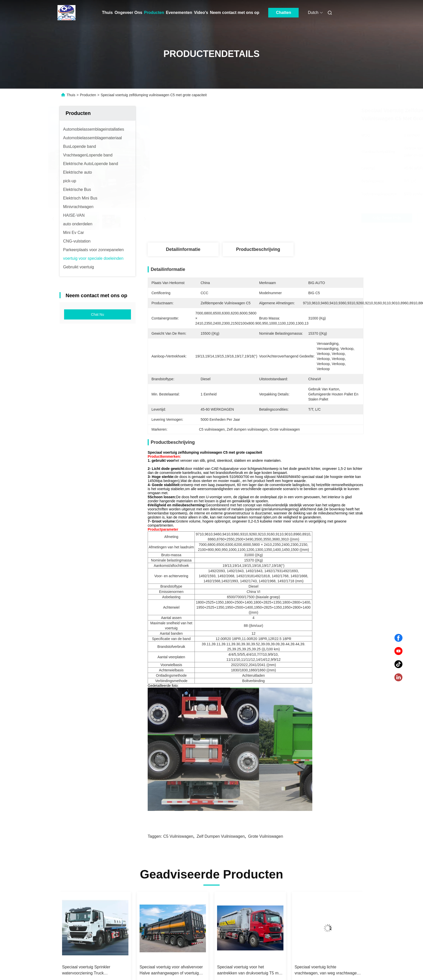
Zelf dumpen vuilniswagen (221, 712)
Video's (201, 13)
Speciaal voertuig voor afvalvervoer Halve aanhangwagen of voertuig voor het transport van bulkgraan (326, 846)
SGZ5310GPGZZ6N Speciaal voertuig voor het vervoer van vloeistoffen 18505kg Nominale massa (167, 846)
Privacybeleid (107, 966)
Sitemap (86, 966)
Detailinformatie (183, 249)
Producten (154, 13)
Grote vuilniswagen (265, 712)
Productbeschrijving (258, 249)
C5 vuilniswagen (178, 712)
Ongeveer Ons (128, 13)
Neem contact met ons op (235, 13)
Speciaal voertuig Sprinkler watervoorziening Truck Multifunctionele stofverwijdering (246, 846)
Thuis (108, 13)
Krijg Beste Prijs (283, 218)
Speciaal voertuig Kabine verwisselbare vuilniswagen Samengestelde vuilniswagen (88, 846)
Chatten (284, 13)
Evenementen (179, 13)
